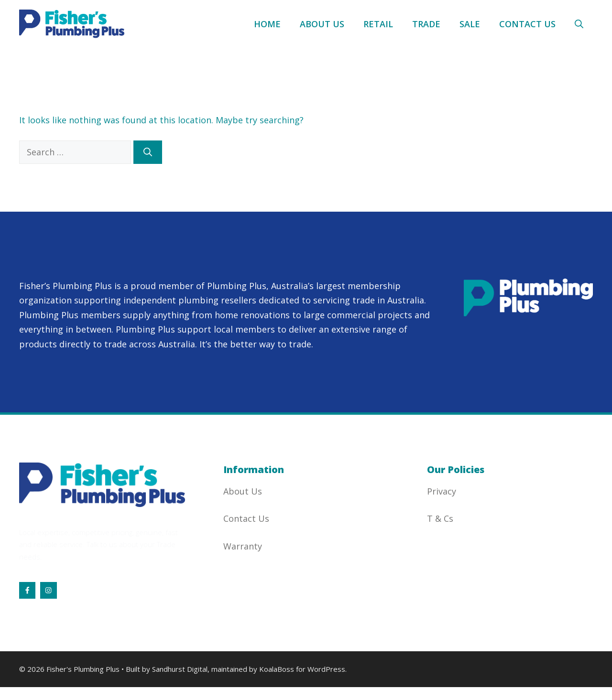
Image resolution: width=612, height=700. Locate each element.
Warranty (243, 546)
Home (267, 24)
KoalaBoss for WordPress (302, 669)
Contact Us (527, 24)
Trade (426, 24)
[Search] (148, 152)
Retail (378, 24)
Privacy (442, 491)
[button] (579, 24)
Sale (470, 24)
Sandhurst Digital (180, 669)
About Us (322, 24)
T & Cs (440, 518)
